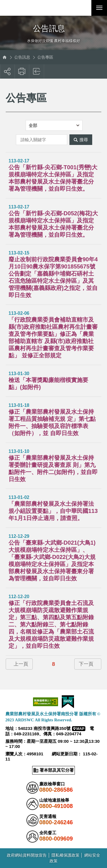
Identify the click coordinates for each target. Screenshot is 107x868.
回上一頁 (37, 71)
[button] (84, 8)
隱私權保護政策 (65, 855)
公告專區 (45, 57)
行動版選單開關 (99, 9)
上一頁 (21, 664)
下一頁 (86, 664)
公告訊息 (22, 57)
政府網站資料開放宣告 (27, 855)
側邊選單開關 (53, 24)
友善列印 (22, 71)
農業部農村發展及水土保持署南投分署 (31, 8)
